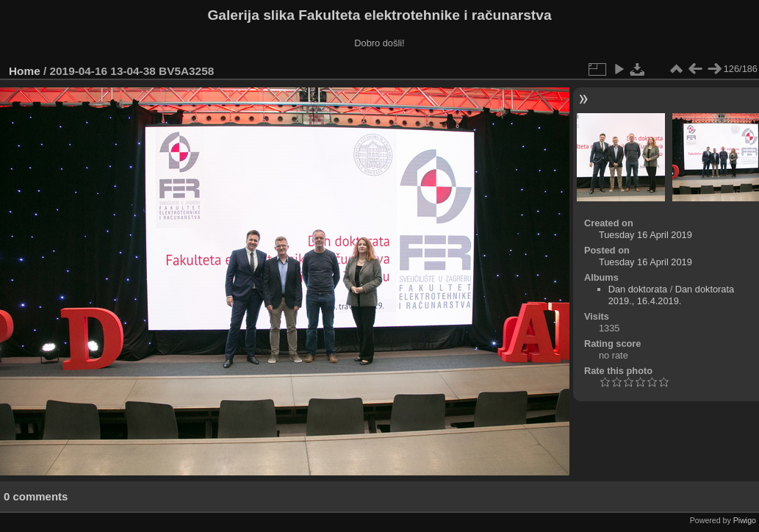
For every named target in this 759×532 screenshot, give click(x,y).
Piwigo (745, 520)
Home (25, 71)
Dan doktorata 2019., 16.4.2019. (671, 295)
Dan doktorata (638, 289)
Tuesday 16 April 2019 (645, 235)
